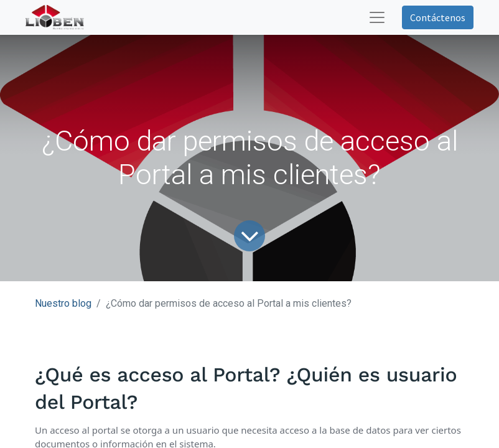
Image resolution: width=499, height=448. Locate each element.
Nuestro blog (63, 303)
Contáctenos (438, 17)
